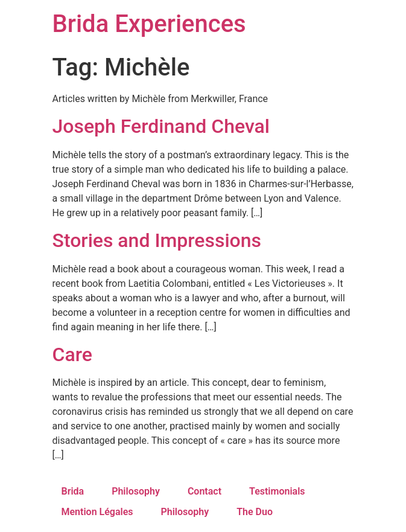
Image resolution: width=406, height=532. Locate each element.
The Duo (255, 512)
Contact (205, 491)
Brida (73, 491)
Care (72, 354)
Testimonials (277, 491)
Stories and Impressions (157, 240)
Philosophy (136, 491)
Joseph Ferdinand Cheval (161, 126)
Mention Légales (97, 512)
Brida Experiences (149, 24)
